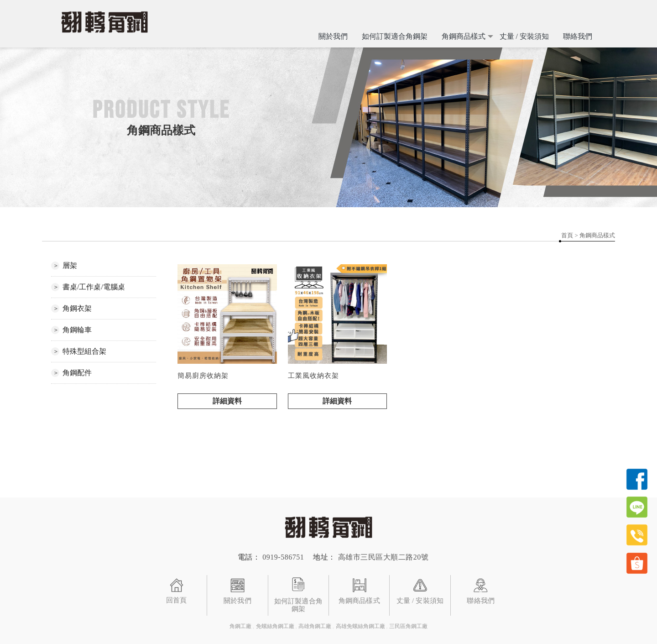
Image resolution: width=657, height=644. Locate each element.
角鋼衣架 (77, 308)
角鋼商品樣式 (464, 36)
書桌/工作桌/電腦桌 (94, 287)
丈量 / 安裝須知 (524, 36)
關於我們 (333, 36)
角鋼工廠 (240, 626)
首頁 (567, 235)
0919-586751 (283, 557)
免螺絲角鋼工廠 (275, 626)
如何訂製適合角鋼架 (395, 36)
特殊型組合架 (84, 351)
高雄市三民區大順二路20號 (383, 557)
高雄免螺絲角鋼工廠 (360, 626)
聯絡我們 (578, 36)
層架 (70, 265)
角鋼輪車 (77, 330)
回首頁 (176, 599)
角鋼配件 (77, 373)
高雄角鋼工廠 (315, 626)
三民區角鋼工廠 (408, 626)
